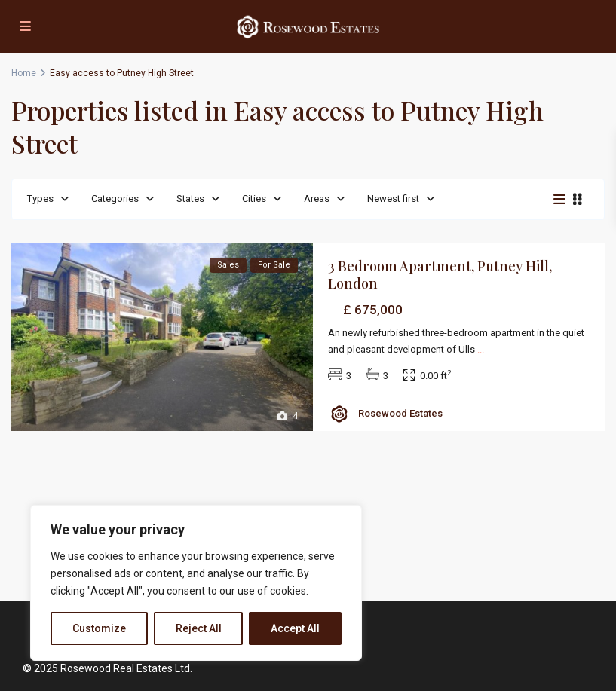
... (481, 349)
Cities (254, 199)
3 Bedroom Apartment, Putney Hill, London (440, 275)
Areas (317, 199)
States (190, 199)
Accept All (295, 628)
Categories (115, 199)
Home (24, 73)
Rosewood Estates (400, 413)
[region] (196, 583)
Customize (99, 628)
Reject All (199, 628)
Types (40, 199)
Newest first (393, 199)
